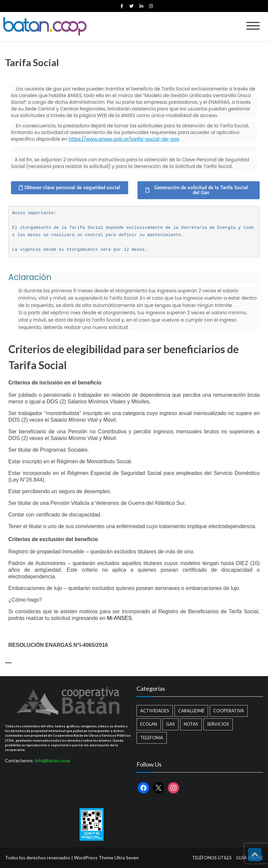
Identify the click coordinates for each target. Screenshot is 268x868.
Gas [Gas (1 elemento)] (170, 724)
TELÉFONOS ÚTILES (212, 858)
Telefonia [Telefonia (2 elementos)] (152, 738)
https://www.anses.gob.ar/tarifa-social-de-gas (124, 139)
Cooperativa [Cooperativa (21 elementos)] (229, 711)
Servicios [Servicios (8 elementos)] (218, 724)
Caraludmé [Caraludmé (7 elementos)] (191, 711)
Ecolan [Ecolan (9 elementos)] (149, 724)
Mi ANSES (119, 618)
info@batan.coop (53, 760)
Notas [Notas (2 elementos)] (191, 724)
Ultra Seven (127, 858)
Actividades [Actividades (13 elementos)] (155, 711)
